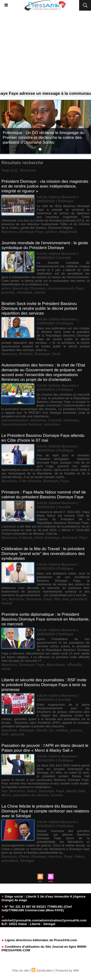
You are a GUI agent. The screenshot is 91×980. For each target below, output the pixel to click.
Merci (6, 795)
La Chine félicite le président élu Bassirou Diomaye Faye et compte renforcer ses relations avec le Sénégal (45, 811)
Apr (4, 791)
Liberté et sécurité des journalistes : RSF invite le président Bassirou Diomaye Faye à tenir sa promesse (44, 685)
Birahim (26, 354)
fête (57, 599)
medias (62, 730)
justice (51, 232)
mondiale (25, 292)
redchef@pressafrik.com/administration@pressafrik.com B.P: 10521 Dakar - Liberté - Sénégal (44, 921)
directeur (69, 537)
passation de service (31, 795)
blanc (32, 791)
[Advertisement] (45, 52)
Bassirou (9, 232)
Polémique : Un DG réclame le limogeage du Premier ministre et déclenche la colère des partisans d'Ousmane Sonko (43, 138)
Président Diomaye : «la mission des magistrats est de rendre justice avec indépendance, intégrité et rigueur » (45, 186)
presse (76, 730)
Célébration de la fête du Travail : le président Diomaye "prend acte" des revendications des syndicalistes (43, 554)
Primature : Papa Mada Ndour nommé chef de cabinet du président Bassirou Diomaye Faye (44, 495)
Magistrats (68, 232)
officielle (74, 665)
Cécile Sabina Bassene (56, 197)
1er (4, 599)
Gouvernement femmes (22, 424)
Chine (24, 856)
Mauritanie (56, 665)
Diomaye (38, 288)
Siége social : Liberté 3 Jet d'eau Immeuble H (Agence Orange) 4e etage (43, 898)
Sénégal (27, 861)
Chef (38, 537)
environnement (60, 288)
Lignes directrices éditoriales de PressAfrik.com (39, 940)
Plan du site (21, 970)
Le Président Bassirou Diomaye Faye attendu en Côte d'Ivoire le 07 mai (43, 438)
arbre (6, 288)
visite (6, 669)
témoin (57, 795)
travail (7, 603)
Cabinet (26, 537)
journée (8, 292)
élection (55, 856)
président (79, 599)
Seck (56, 354)
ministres (52, 424)
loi (51, 730)
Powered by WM (67, 970)
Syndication (45, 970)
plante (40, 292)
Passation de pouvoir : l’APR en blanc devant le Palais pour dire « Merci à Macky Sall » (45, 748)
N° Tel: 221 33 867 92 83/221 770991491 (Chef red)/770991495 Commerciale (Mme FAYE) (37, 908)
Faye (80, 288)
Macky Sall (76, 791)
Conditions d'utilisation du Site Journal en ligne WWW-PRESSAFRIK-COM (44, 948)
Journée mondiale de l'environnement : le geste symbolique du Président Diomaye (45, 245)
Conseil (55, 420)
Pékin (79, 856)
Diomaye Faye (31, 232)
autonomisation (15, 420)
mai (66, 599)
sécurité (17, 734)
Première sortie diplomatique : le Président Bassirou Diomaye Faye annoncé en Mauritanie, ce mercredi (45, 619)
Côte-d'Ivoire (30, 481)
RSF (5, 734)
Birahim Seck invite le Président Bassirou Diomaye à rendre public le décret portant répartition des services (39, 308)
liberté (42, 730)
